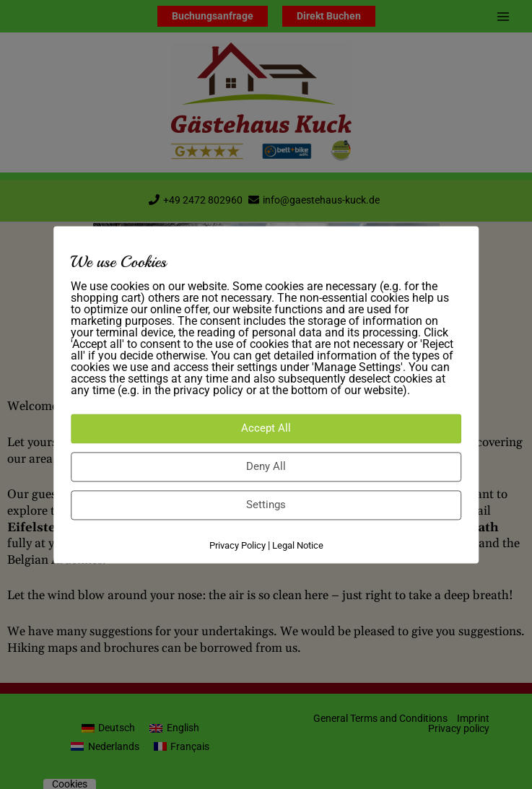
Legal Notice (298, 546)
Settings (266, 505)
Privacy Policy (237, 546)
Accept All (266, 429)
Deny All (266, 467)
